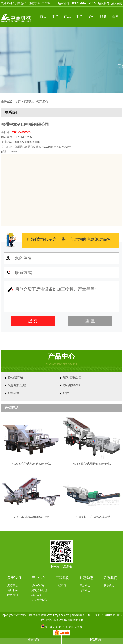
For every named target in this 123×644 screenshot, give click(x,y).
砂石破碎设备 (72, 385)
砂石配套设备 (39, 600)
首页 (43, 17)
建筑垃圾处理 (72, 377)
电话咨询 (95, 640)
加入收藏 (117, 3)
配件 (66, 393)
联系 (115, 17)
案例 (91, 17)
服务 (103, 17)
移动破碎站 (15, 377)
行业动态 (85, 590)
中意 (55, 17)
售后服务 (13, 590)
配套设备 (14, 393)
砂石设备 (37, 595)
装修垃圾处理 (17, 385)
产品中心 (38, 578)
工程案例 (62, 578)
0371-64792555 (84, 3)
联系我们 (104, 3)
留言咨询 (33, 640)
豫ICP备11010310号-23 (102, 615)
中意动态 (85, 585)
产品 (67, 17)
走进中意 (13, 585)
